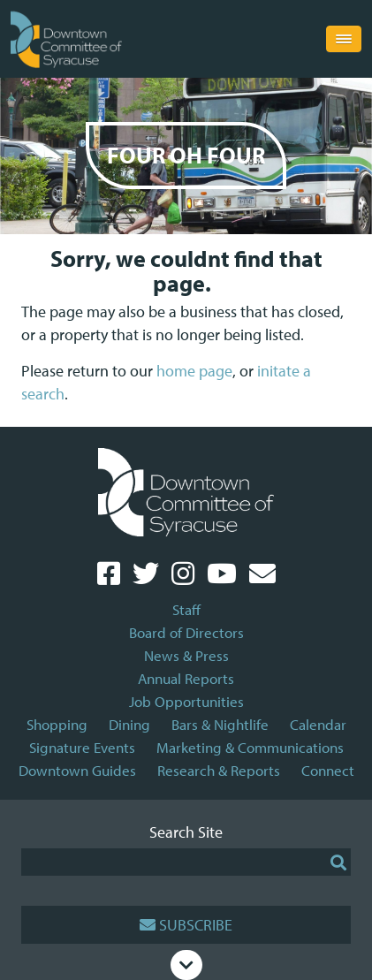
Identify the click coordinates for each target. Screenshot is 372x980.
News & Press (186, 655)
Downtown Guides (77, 770)
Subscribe (186, 925)
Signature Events (82, 747)
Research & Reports (219, 770)
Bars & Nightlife (220, 724)
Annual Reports (186, 678)
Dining (129, 724)
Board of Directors (186, 632)
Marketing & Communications (250, 747)
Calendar (318, 724)
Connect (328, 770)
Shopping (57, 724)
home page (194, 371)
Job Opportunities (186, 701)
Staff (186, 609)
